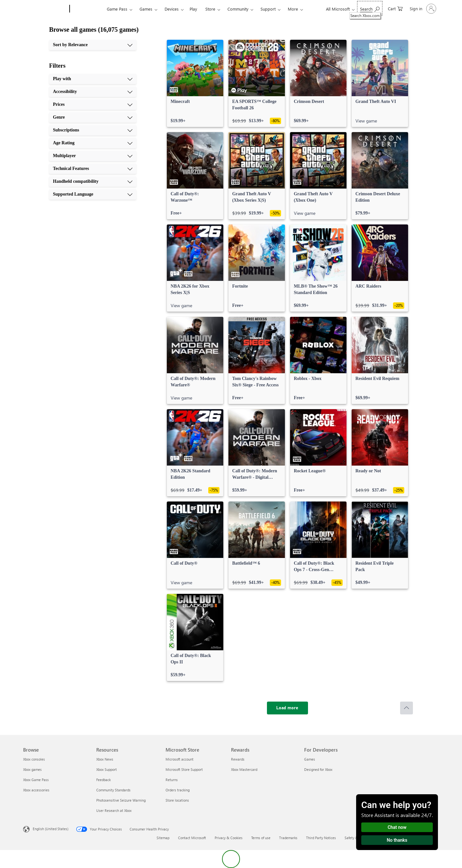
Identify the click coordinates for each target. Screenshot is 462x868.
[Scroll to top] (406, 708)
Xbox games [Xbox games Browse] (32, 769)
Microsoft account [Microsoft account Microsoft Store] (180, 759)
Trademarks (288, 838)
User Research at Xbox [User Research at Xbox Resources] (114, 810)
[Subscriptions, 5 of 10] (93, 130)
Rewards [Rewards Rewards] (238, 759)
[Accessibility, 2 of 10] (93, 92)
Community (238, 9)
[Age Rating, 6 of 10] (93, 143)
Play (193, 9)
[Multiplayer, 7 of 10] (93, 156)
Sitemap (163, 838)
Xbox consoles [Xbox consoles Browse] (34, 759)
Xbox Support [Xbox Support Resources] (107, 769)
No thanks (397, 840)
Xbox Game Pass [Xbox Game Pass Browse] (36, 780)
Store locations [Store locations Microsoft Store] (177, 800)
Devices (172, 9)
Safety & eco (355, 838)
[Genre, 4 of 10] (93, 117)
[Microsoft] (45, 9)
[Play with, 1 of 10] (93, 79)
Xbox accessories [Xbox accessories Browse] (36, 790)
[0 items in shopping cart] (395, 8)
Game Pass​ (117, 9)
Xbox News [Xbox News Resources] (105, 759)
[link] (195, 83)
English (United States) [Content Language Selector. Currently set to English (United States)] (51, 829)
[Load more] (287, 708)
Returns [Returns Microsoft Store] (172, 780)
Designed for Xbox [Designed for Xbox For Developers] (318, 769)
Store (210, 9)
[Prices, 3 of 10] (93, 105)
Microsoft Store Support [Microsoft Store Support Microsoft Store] (184, 769)
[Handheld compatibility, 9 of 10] (93, 181)
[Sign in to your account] (422, 9)
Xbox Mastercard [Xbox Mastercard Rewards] (244, 769)
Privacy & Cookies (229, 838)
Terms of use (261, 838)
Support (268, 9)
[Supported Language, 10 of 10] (93, 194)
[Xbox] (87, 9)
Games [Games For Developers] (310, 759)
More (293, 9)
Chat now (397, 827)
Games (146, 9)
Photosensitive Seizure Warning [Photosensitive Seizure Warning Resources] (121, 800)
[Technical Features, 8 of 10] (93, 169)
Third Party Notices (321, 838)
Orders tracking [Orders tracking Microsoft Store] (178, 790)
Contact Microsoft (192, 838)
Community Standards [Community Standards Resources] (113, 790)
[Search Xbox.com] (370, 8)
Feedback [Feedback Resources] (103, 780)
